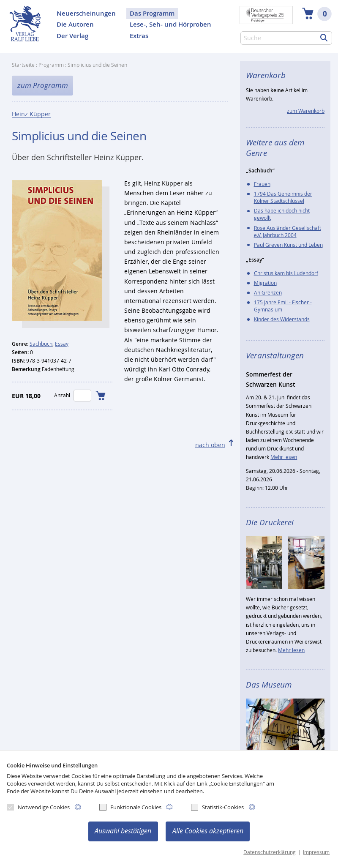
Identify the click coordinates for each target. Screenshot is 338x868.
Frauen (262, 184)
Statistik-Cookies (217, 807)
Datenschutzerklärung (270, 852)
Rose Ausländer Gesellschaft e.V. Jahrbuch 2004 (288, 232)
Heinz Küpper (31, 114)
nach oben (210, 445)
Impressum (316, 852)
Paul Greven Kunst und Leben (288, 245)
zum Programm (43, 85)
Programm (51, 65)
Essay (62, 344)
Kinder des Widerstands (282, 319)
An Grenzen (268, 293)
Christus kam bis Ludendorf (286, 273)
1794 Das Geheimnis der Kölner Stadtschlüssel (283, 197)
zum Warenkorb (306, 111)
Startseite (23, 65)
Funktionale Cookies (130, 807)
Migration (265, 283)
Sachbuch (41, 344)
